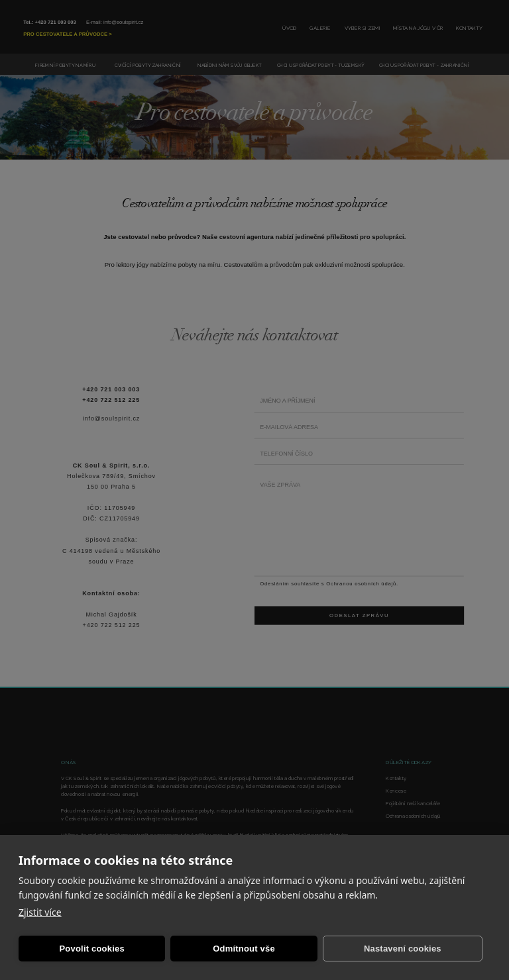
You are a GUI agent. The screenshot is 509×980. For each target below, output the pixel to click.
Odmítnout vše (244, 949)
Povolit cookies (91, 949)
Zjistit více (40, 912)
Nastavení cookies (403, 949)
